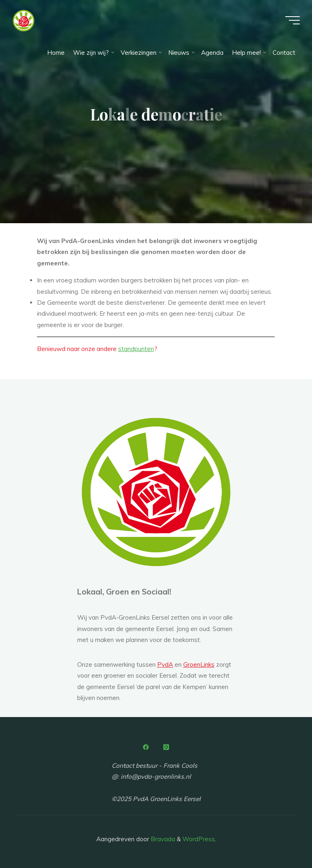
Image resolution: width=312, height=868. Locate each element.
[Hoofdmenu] (292, 20)
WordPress (199, 839)
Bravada (162, 839)
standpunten (136, 349)
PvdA (165, 664)
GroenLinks (199, 664)
